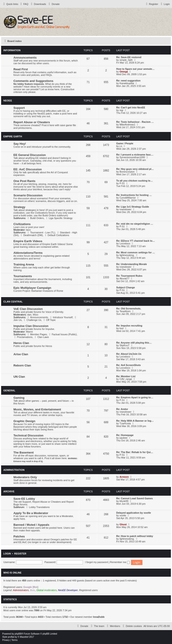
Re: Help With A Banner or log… (135, 421)
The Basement (24, 452)
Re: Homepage (125, 435)
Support (19, 108)
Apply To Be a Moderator (31, 513)
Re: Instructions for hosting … (134, 195)
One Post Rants (24, 181)
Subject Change (126, 287)
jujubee (124, 438)
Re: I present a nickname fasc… (135, 155)
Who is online (12, 573)
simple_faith (126, 60)
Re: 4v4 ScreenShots (128, 365)
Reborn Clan (22, 365)
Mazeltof (24, 637)
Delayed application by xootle (134, 513)
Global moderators (46, 590)
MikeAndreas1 (127, 125)
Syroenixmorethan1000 (132, 157)
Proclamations (23, 337)
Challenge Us (32, 320)
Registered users (88, 590)
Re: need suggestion (128, 81)
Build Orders (35, 218)
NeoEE (8, 101)
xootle (123, 515)
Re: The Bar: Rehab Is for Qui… (135, 452)
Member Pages (37, 334)
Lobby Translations (38, 507)
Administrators (21, 590)
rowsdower (126, 209)
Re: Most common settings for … (135, 252)
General (9, 390)
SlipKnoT (125, 345)
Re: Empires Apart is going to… (135, 397)
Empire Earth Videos (28, 241)
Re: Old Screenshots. (129, 309)
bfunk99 (124, 501)
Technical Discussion (28, 435)
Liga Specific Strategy (59, 218)
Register (20, 554)
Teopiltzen (125, 311)
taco (28, 230)
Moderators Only (25, 477)
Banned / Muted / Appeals (31, 525)
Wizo (35, 315)
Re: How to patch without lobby (135, 536)
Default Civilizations (57, 235)
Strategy (19, 207)
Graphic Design (24, 421)
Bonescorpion (127, 172)
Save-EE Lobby (24, 499)
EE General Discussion (30, 155)
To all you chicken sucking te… (134, 181)
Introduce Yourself (61, 317)
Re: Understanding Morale (132, 264)
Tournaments (23, 276)
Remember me (120, 562)
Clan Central (13, 302)
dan (29, 315)
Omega (124, 72)
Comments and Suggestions (33, 81)
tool (122, 328)
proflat (11, 637)
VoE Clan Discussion (28, 309)
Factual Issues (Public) (62, 334)
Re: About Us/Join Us (129, 354)
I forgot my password (97, 562)
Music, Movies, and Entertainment (37, 409)
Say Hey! (20, 144)
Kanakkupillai (127, 83)
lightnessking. (127, 255)
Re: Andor (122, 409)
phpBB (18, 634)
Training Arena (24, 264)
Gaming (19, 398)
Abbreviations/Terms (28, 253)
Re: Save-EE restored (129, 57)
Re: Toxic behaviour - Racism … (135, 122)
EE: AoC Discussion (28, 169)
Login (7, 554)
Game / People (125, 143)
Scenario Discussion (28, 195)
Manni (29, 332)
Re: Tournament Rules (129, 276)
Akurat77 (125, 278)
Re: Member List (126, 376)
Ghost (123, 524)
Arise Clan (21, 354)
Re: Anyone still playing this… (134, 343)
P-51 (122, 183)
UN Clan (19, 377)
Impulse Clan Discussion (31, 326)
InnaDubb (99, 617)
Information (12, 50)
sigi (121, 110)
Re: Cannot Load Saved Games (134, 498)
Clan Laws (41, 337)
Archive (9, 491)
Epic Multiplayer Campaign (32, 288)
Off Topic (49, 320)
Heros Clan (21, 343)
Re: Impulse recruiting (129, 326)
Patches (19, 536)
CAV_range (126, 379)
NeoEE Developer (68, 590)
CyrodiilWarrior (128, 198)
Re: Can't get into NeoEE (131, 107)
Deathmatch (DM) (31, 235)
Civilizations (22, 224)
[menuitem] (24, 4)
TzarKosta (125, 423)
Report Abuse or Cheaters (32, 122)
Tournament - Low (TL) (41, 232)
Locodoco (125, 243)
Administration (14, 470)
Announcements (25, 58)
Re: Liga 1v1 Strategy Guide (133, 207)
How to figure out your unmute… (135, 69)
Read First (21, 69)
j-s (121, 146)
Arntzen (124, 477)
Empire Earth (13, 136)
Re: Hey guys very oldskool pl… (135, 169)
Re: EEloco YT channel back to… (135, 241)
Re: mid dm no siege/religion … (135, 224)
